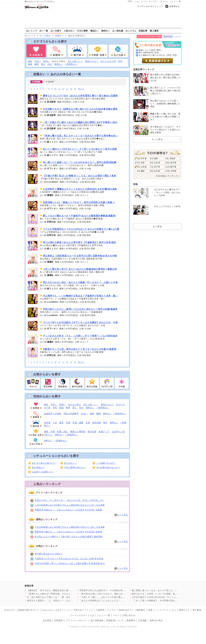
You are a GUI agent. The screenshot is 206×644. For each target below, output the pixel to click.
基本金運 (92, 432)
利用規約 (59, 620)
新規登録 (168, 37)
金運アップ (104, 432)
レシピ (144, 1)
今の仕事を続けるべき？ (108, 467)
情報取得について (115, 620)
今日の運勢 (82, 31)
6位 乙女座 (155, 163)
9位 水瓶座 (171, 158)
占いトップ (32, 31)
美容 (150, 610)
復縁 (30, 64)
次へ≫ (81, 89)
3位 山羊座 (142, 167)
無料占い (106, 31)
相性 (30, 61)
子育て (130, 1)
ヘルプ (177, 37)
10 (55, 89)
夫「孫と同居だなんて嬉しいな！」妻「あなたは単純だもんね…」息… (62, 597)
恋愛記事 (143, 31)
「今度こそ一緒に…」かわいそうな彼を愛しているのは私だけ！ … (112, 597)
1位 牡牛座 (142, 158)
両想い (46, 61)
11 (59, 89)
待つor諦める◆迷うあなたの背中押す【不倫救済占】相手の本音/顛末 (80, 242)
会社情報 (47, 620)
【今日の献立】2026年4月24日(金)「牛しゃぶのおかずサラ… (161, 597)
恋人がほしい (71, 463)
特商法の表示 (156, 620)
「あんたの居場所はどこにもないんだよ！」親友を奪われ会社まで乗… (114, 601)
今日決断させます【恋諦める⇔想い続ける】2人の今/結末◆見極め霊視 (80, 109)
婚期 (92, 414)
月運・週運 (78, 423)
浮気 (120, 61)
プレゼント (164, 1)
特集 (136, 184)
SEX (50, 64)
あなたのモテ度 (108, 61)
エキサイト (175, 6)
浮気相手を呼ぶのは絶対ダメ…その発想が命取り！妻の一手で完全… (113, 590)
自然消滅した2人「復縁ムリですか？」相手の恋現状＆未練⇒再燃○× (79, 202)
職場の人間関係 (78, 432)
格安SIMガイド (126, 610)
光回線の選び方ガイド (28, 610)
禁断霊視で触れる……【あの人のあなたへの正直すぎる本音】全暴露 (68, 510)
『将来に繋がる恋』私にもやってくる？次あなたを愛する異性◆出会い (80, 136)
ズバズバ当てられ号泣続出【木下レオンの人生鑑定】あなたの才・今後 (80, 322)
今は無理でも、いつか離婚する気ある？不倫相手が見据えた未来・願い (80, 296)
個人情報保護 (97, 620)
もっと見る (122, 515)
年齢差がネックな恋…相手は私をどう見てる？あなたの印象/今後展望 (80, 349)
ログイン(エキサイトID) (149, 37)
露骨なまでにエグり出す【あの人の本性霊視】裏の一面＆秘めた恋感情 (80, 96)
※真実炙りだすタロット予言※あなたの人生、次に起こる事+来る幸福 (69, 559)
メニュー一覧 (175, 1)
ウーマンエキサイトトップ (150, 6)
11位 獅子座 (171, 167)
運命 (61, 423)
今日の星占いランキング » (168, 176)
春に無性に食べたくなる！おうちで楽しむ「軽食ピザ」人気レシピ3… (166, 590)
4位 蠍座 (141, 171)
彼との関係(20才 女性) (149, 53)
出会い (84, 414)
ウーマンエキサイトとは (82, 615)
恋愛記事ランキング (144, 69)
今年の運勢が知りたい (75, 467)
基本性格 (97, 423)
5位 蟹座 (154, 158)
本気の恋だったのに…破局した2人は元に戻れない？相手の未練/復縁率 (80, 309)
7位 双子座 (155, 167)
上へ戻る (157, 226)
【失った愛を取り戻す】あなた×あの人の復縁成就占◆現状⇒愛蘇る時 (80, 269)
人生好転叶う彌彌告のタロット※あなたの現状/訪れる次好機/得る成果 (80, 189)
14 (71, 89)
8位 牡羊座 (155, 171)
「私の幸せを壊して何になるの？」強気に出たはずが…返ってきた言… (114, 594)
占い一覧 (44, 31)
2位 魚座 (141, 163)
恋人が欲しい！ (75, 61)
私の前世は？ (38, 467)
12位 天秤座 (171, 171)
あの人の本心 (75, 405)
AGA (174, 610)
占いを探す (56, 31)
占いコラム (131, 31)
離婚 (99, 414)
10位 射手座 (171, 163)
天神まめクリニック (83, 610)
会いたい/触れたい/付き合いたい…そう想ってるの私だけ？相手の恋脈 (80, 149)
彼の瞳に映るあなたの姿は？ (49, 554)
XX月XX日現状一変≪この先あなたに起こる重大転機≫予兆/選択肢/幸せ (70, 563)
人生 (55, 423)
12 (63, 89)
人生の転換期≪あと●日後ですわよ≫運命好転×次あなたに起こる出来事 (70, 505)
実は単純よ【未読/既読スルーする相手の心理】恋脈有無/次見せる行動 (80, 256)
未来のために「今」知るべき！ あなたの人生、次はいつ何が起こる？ (69, 500)
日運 (88, 423)
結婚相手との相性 (53, 414)
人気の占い (69, 31)
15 (75, 89)
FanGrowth (47, 610)
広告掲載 (142, 620)
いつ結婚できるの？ (106, 463)
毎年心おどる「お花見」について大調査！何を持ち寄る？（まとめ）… (166, 594)
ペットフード (162, 610)
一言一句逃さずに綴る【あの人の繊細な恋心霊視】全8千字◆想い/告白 (80, 122)
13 (67, 89)
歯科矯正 (141, 610)
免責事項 (131, 620)
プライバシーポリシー (77, 620)
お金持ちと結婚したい (43, 472)
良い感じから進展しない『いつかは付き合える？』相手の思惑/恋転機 (80, 162)
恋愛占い (59, 36)
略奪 (37, 64)
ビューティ (153, 1)
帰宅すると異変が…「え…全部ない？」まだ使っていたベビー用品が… (62, 601)
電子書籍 (197, 610)
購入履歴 (154, 31)
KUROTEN (9, 610)
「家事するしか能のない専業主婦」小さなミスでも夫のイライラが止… (62, 594)
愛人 (43, 64)
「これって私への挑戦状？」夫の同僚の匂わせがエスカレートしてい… (166, 601)
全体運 (47, 423)
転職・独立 (62, 432)
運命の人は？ (92, 61)
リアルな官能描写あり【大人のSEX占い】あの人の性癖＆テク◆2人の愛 (81, 229)
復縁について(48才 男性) (150, 50)
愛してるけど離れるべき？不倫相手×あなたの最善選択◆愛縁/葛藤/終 (79, 216)
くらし (137, 1)
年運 (68, 423)
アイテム (112, 610)
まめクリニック (63, 610)
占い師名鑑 (118, 31)
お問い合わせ (129, 615)
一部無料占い (71, 64)
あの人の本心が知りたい (44, 463)
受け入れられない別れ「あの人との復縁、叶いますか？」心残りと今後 (80, 282)
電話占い (94, 31)
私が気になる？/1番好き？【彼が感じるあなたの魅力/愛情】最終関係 (69, 537)
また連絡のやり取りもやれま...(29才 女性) (158, 55)
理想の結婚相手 (71, 414)
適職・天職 (49, 432)
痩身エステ (184, 610)
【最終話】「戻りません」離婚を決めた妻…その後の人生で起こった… (62, 590)
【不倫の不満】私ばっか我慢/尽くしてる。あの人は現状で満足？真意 (80, 176)
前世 (105, 423)
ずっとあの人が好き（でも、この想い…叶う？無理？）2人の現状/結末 (80, 336)
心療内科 (100, 610)
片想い (38, 61)
